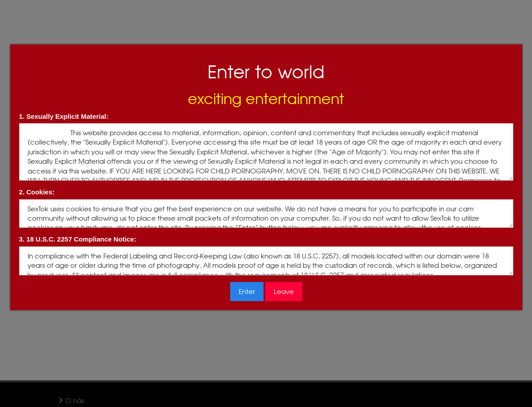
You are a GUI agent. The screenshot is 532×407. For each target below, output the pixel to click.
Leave (284, 292)
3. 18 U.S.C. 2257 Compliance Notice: (78, 239)
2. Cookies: (37, 192)
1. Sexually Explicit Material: (64, 116)
